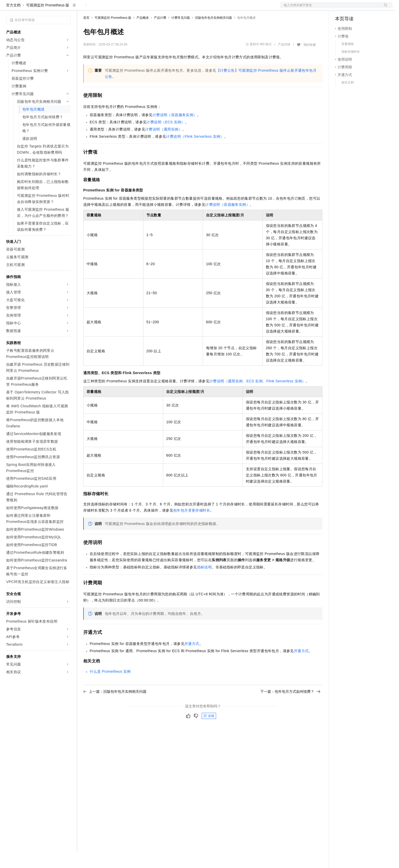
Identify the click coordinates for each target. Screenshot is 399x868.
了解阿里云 (169, 8)
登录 (384, 8)
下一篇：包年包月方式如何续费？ (290, 708)
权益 (99, 8)
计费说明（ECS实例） (166, 138)
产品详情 (284, 61)
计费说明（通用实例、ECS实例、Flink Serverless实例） (258, 398)
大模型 (53, 8)
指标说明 (205, 584)
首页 (86, 34)
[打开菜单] (8, 8)
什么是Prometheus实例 (110, 688)
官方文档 (13, 22)
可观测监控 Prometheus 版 (48, 22)
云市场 (125, 8)
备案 (341, 8)
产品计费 (160, 34)
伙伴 (139, 8)
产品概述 (143, 34)
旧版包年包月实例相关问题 (214, 34)
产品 (67, 8)
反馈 (209, 732)
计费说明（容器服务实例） (175, 131)
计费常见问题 (181, 34)
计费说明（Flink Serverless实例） (195, 153)
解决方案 (83, 8)
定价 (111, 8)
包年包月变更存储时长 (192, 527)
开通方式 (192, 660)
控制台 (353, 8)
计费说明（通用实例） (164, 146)
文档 (330, 8)
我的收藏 (310, 61)
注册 (365, 8)
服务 (152, 8)
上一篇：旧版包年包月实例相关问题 (115, 708)
